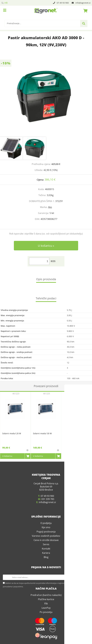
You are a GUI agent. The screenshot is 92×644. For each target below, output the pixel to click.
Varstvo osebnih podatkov (46, 535)
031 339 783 (48, 498)
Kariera (46, 552)
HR (6, 3)
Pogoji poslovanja (46, 531)
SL (3, 3)
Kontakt (46, 548)
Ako (50, 207)
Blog (46, 556)
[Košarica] (85, 11)
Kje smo (46, 526)
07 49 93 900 (63, 3)
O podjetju (46, 522)
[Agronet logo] (46, 11)
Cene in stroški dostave (46, 539)
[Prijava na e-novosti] (86, 576)
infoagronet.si (83, 3)
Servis (46, 543)
